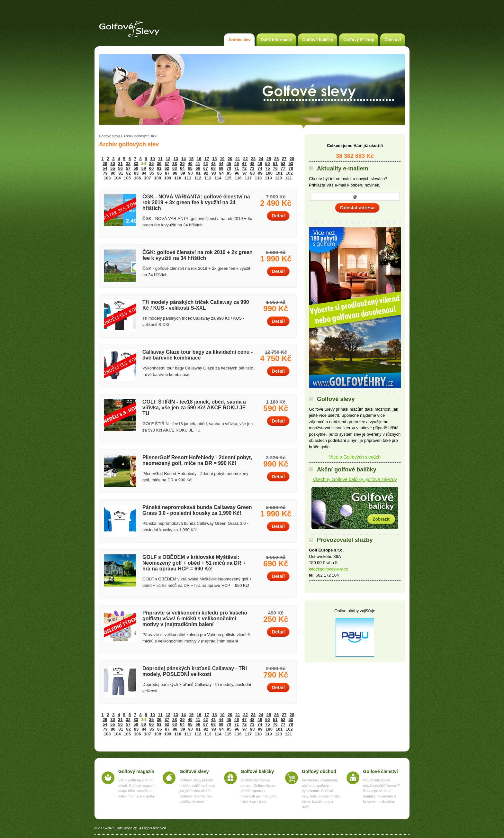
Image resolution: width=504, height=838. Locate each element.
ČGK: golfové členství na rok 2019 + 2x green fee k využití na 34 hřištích (198, 255)
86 (159, 173)
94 (221, 173)
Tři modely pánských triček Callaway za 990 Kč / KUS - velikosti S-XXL (196, 305)
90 (190, 173)
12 (168, 159)
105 (127, 178)
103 (107, 178)
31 (120, 164)
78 (291, 168)
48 (252, 164)
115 (228, 178)
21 (238, 159)
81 (121, 173)
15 (191, 159)
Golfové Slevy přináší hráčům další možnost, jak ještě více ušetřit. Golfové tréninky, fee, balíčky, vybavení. (197, 791)
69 (221, 168)
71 (237, 168)
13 (176, 159)
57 (128, 168)
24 (261, 159)
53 (291, 164)
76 (275, 168)
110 (178, 178)
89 (183, 173)
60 (151, 168)
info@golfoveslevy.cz (328, 569)
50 (267, 164)
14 (184, 159)
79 (105, 173)
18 (214, 159)
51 (275, 164)
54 (105, 168)
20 (230, 159)
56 (120, 168)
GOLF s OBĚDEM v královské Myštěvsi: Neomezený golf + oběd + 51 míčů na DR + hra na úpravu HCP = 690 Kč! (194, 563)
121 (289, 178)
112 (198, 178)
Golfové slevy (109, 136)
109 (168, 178)
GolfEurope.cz (126, 828)
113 (208, 178)
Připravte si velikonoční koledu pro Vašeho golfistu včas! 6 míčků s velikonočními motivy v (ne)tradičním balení (195, 619)
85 (152, 173)
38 (175, 164)
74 (260, 168)
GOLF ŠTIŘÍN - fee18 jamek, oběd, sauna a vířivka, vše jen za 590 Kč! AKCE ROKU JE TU (194, 408)
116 (238, 178)
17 (207, 159)
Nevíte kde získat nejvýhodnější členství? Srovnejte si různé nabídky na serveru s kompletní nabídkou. (382, 791)
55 (113, 168)
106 (138, 178)
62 (167, 168)
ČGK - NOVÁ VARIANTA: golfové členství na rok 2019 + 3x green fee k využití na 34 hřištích (196, 202)
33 (136, 164)
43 (213, 164)
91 (198, 173)
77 (283, 168)
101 (279, 173)
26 (276, 159)
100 (269, 173)
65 (190, 168)
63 (175, 168)
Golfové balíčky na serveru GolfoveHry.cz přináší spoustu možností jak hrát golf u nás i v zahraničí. (259, 791)
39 (182, 164)
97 (245, 173)
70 (229, 168)
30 (113, 164)
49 (260, 164)
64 (182, 168)
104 (117, 178)
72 (244, 168)
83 (136, 173)
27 (284, 159)
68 (213, 168)
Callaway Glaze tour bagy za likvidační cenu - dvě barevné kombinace (198, 355)
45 (229, 164)
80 (113, 173)
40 (190, 164)
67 (205, 168)
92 (206, 173)
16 (199, 159)
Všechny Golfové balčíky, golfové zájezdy (355, 479)
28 (292, 159)
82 (129, 173)
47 (244, 164)
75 (267, 168)
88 (175, 173)
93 (214, 173)
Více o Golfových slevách (355, 457)
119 (268, 178)
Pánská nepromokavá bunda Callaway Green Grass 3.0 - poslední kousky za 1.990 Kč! (197, 510)
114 (218, 178)
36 (159, 164)
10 (152, 159)
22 (245, 159)
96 (237, 173)
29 (105, 164)
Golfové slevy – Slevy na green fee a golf (129, 29)
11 (160, 159)
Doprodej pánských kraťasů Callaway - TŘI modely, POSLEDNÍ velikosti (195, 671)
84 (144, 173)
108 (157, 178)
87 (167, 173)
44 (221, 164)
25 (269, 159)
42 (205, 164)
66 (198, 168)
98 (252, 173)
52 (283, 164)
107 (148, 178)
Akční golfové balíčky (355, 508)
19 (222, 159)
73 (252, 168)
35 (151, 164)
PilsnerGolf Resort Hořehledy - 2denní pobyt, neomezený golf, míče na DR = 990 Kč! (197, 460)
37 (167, 164)
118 (258, 178)
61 (159, 168)
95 (229, 173)
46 (237, 164)
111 (188, 178)
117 (248, 178)
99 (260, 173)
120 (278, 178)
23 (253, 159)
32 (128, 164)
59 (144, 168)
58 (136, 168)
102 (289, 173)
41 (198, 164)
